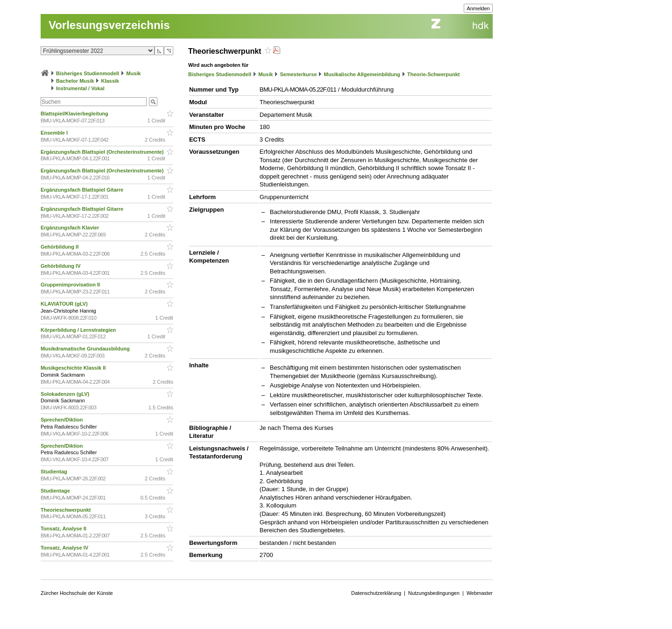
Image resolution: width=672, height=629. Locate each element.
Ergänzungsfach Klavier (71, 228)
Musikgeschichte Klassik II (74, 368)
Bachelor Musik (75, 81)
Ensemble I (55, 133)
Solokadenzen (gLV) (66, 394)
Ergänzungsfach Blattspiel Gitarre (83, 190)
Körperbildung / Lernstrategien (79, 330)
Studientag (55, 472)
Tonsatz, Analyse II (64, 529)
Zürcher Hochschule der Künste (77, 593)
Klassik (110, 81)
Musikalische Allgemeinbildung (362, 74)
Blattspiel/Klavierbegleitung (75, 114)
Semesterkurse (298, 74)
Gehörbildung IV (61, 266)
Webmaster (480, 593)
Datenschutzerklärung (376, 593)
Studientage (56, 491)
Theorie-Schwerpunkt (433, 74)
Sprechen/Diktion (63, 420)
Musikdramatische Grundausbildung (86, 349)
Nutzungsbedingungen (434, 593)
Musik (133, 73)
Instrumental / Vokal (80, 88)
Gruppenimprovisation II (71, 285)
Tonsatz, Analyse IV (65, 548)
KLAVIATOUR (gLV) (65, 304)
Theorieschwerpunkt (67, 510)
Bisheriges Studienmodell (88, 73)
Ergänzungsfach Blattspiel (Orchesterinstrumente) (103, 152)
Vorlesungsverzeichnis (109, 25)
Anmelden (478, 8)
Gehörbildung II (60, 247)
